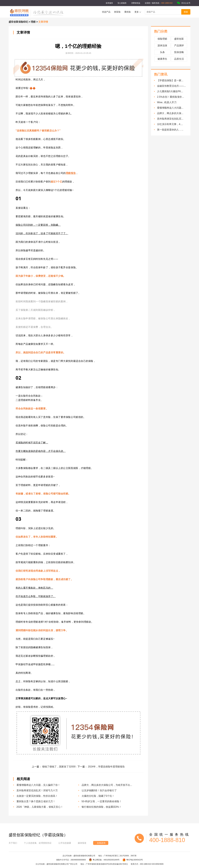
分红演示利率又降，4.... (170, 124)
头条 (162, 52)
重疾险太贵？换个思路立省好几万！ (36, 801)
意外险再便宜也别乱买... (170, 119)
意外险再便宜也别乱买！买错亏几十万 (37, 790)
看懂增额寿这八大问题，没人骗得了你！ (38, 785)
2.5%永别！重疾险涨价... (171, 97)
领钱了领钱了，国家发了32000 (59, 767)
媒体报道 (82, 843)
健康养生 (162, 59)
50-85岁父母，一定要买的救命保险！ (102, 801)
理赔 (33, 22)
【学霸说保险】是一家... (170, 80)
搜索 (186, 12)
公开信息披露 (65, 843)
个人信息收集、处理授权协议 (38, 843)
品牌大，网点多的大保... (170, 113)
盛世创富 (179, 39)
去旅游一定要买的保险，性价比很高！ (37, 796)
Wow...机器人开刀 (167, 102)
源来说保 (162, 45)
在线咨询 (101, 843)
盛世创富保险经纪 (18, 22)
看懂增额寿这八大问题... (170, 108)
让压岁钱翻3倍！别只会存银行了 (99, 790)
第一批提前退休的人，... (170, 130)
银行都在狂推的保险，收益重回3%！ (102, 807)
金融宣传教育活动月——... (171, 86)
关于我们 (13, 843)
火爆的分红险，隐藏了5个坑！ (98, 796)
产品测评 (179, 45)
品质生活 (179, 59)
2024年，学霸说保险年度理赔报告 (106, 767)
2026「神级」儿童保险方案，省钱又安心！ (40, 807)
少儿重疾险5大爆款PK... (170, 91)
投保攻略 (179, 52)
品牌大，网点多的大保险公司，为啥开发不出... (107, 785)
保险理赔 (162, 39)
